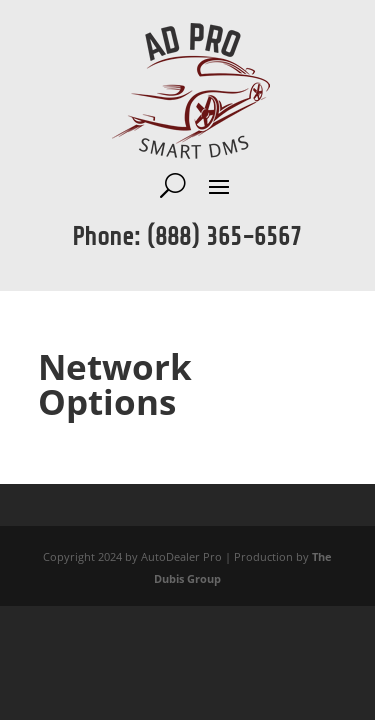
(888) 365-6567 (224, 237)
